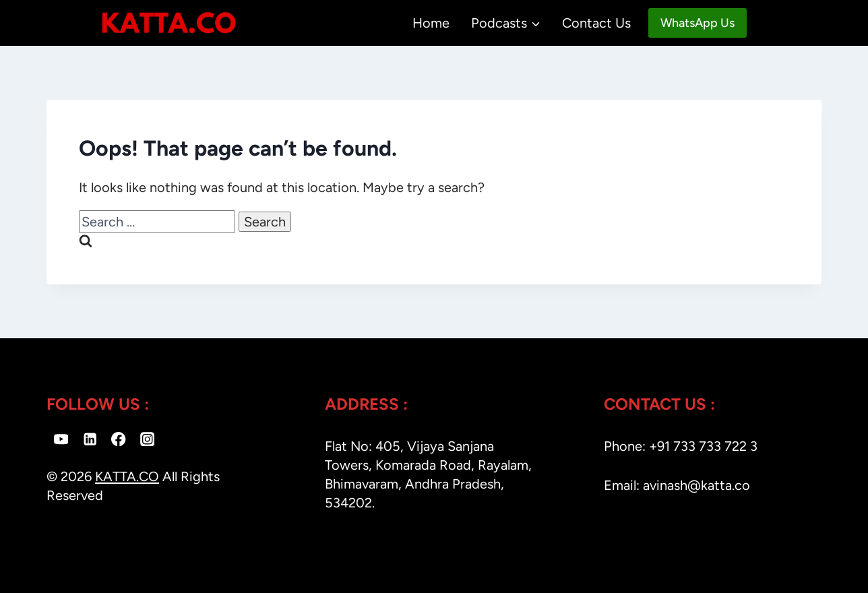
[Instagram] (147, 439)
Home (431, 23)
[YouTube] (61, 439)
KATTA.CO (127, 476)
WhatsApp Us (697, 23)
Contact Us (596, 23)
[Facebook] (119, 439)
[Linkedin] (90, 439)
